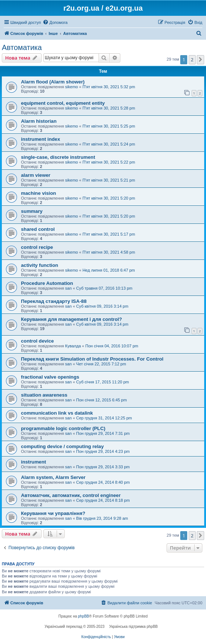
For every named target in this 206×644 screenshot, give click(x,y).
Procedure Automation (47, 283)
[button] (200, 60)
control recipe (37, 247)
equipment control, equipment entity (63, 103)
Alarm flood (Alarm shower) (53, 82)
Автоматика (22, 47)
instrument (33, 462)
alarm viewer (36, 175)
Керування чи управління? (53, 513)
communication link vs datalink (57, 413)
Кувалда (73, 346)
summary (32, 211)
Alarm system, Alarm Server (53, 477)
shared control (38, 229)
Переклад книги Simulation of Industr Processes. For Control (92, 359)
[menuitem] (55, 22)
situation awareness (44, 395)
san (68, 288)
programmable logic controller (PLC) (63, 428)
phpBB (84, 616)
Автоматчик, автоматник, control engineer (71, 495)
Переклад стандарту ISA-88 (54, 301)
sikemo (72, 87)
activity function (40, 265)
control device (37, 341)
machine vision (38, 193)
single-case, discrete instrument (58, 157)
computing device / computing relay (62, 446)
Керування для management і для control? (71, 319)
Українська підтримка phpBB (134, 627)
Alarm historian (39, 121)
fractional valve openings (50, 377)
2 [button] (192, 60)
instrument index (40, 139)
